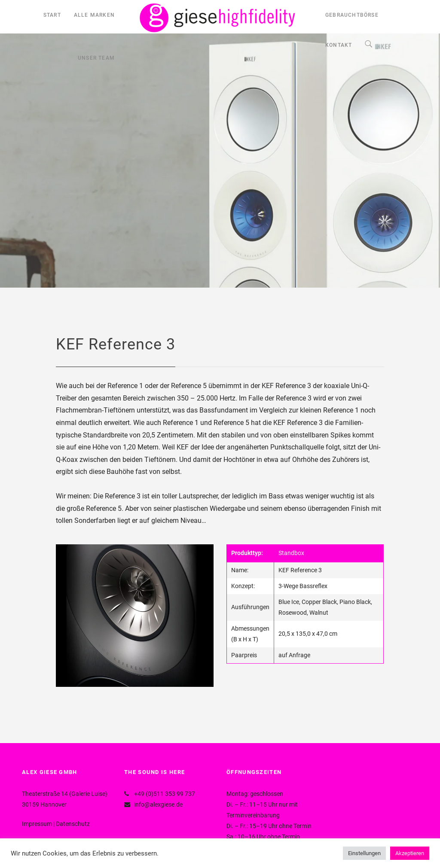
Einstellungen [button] (364, 853)
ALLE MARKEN (94, 15)
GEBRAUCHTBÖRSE (352, 15)
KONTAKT (339, 45)
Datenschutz (73, 824)
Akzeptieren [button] (410, 853)
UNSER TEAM (96, 58)
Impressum (37, 824)
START (52, 15)
